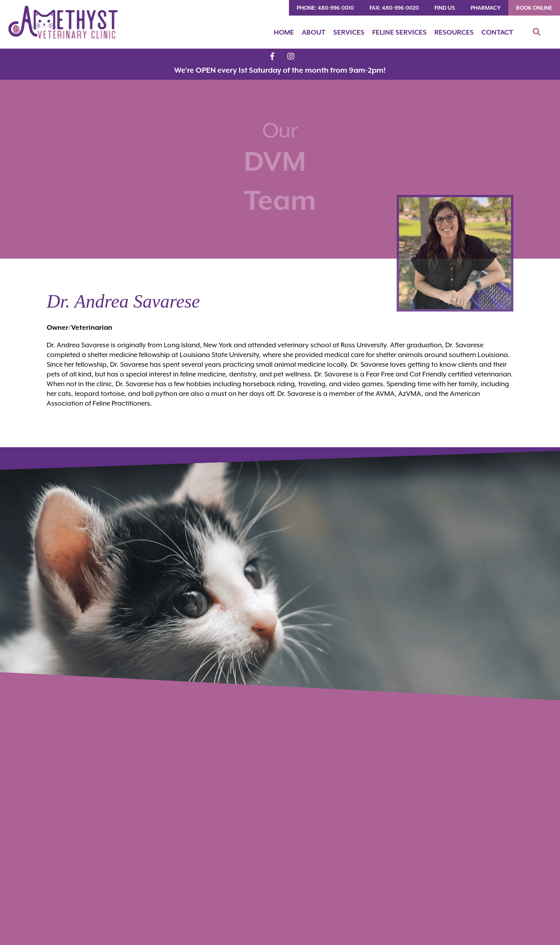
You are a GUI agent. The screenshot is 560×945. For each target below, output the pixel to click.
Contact (497, 32)
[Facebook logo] (272, 56)
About (314, 32)
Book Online (534, 8)
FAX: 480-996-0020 (394, 8)
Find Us (445, 8)
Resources (454, 32)
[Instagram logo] (291, 56)
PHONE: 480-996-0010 (325, 8)
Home (284, 32)
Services (349, 32)
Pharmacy (486, 8)
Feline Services (399, 32)
